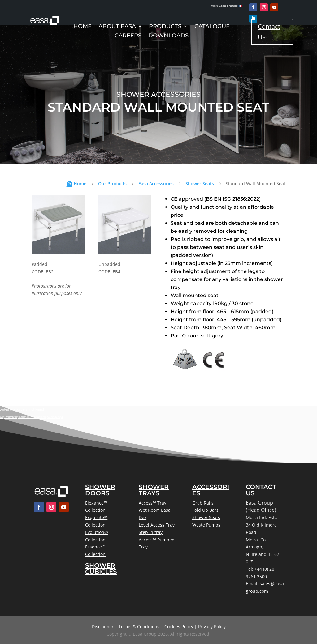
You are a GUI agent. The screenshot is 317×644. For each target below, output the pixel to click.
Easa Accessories (156, 183)
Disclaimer (103, 627)
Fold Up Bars (205, 510)
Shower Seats (200, 183)
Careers (128, 36)
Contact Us (269, 32)
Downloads (168, 36)
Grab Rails (203, 503)
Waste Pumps (206, 525)
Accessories (211, 490)
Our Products (112, 183)
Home (83, 27)
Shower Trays (154, 490)
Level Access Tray (157, 525)
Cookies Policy (179, 627)
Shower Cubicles (101, 569)
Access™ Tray (152, 503)
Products (165, 27)
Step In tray (151, 532)
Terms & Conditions (139, 627)
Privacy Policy (212, 627)
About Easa (117, 27)
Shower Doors (100, 490)
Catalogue (212, 27)
